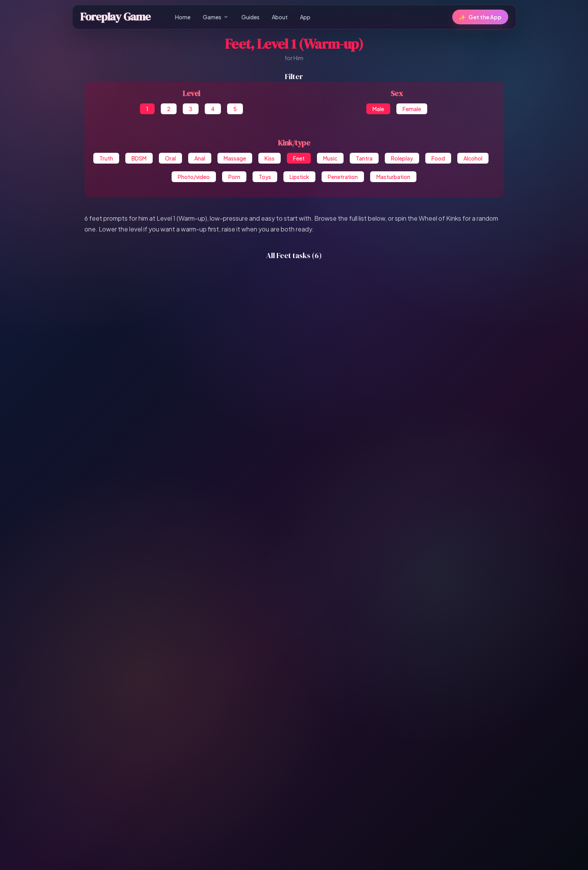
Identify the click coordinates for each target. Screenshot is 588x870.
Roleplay (402, 158)
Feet (299, 158)
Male (378, 109)
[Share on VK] (294, 793)
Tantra (364, 158)
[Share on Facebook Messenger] (217, 793)
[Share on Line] (356, 793)
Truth (106, 158)
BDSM (139, 158)
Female (412, 109)
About (280, 17)
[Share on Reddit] (310, 793)
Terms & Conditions (301, 854)
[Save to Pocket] (387, 793)
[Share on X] (233, 793)
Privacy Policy (257, 854)
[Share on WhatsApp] (263, 793)
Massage (235, 158)
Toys (265, 177)
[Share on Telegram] (248, 793)
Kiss (270, 158)
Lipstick (299, 177)
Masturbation (393, 177)
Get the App (480, 17)
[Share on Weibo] (371, 793)
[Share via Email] (340, 793)
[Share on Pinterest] (279, 793)
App (305, 17)
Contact (360, 854)
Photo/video (194, 177)
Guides (250, 17)
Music (330, 158)
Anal (200, 158)
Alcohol (473, 158)
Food (438, 158)
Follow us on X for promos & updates (294, 840)
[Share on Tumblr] (325, 793)
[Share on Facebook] (202, 793)
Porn (234, 177)
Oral (170, 158)
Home (183, 17)
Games (216, 17)
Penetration (343, 177)
